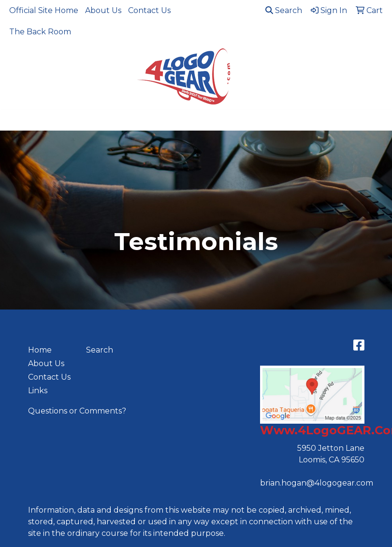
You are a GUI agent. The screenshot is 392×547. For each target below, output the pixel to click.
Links (38, 391)
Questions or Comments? (77, 411)
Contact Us (149, 10)
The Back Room (40, 32)
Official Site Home (44, 10)
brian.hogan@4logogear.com (317, 483)
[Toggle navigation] (15, 120)
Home (40, 350)
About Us (103, 10)
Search (284, 10)
